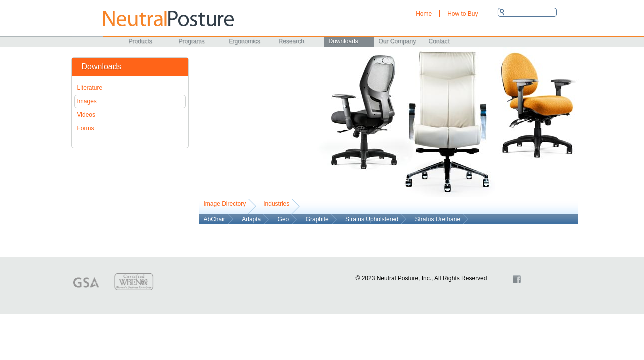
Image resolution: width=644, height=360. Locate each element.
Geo (284, 219)
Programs (192, 41)
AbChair (215, 219)
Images (87, 101)
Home (424, 14)
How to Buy (462, 14)
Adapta (251, 219)
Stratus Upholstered (372, 219)
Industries (276, 204)
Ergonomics (245, 41)
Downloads (343, 41)
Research (292, 41)
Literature (90, 88)
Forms (86, 128)
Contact (439, 41)
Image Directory (225, 204)
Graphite (317, 219)
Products (141, 41)
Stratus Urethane (437, 219)
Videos (86, 115)
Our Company (397, 41)
